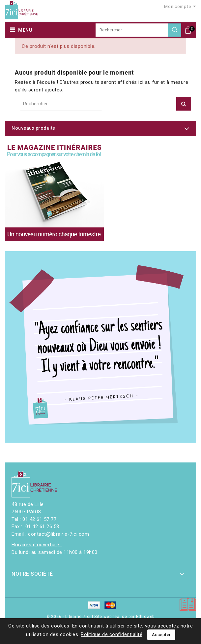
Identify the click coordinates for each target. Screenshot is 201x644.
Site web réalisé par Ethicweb (124, 617)
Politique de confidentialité (112, 634)
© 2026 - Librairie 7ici (69, 617)
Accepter (161, 635)
